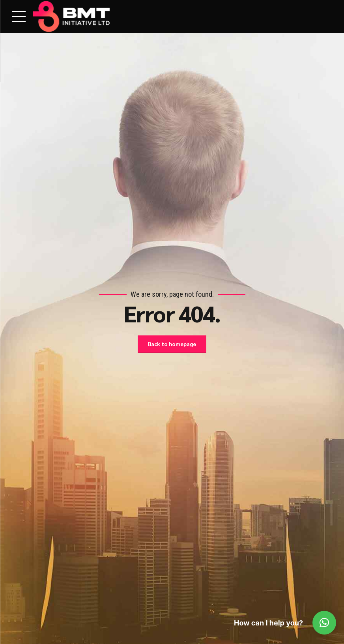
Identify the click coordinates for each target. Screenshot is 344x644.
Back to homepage (172, 344)
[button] (324, 623)
